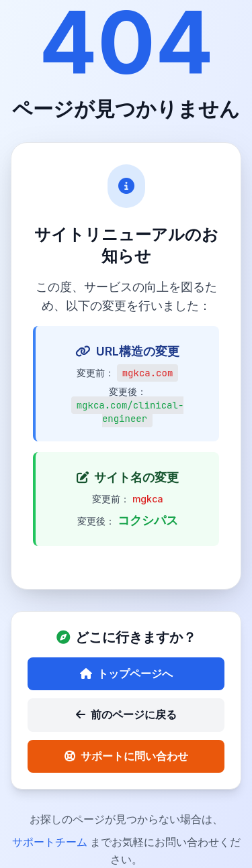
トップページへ (126, 673)
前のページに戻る (126, 714)
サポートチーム (51, 842)
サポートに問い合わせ (126, 756)
